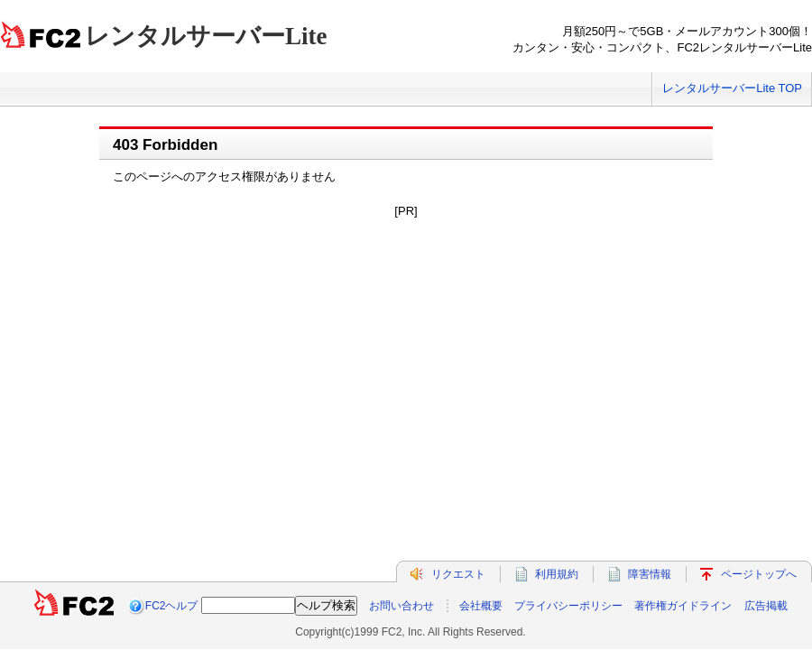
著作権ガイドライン (683, 606)
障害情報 (650, 574)
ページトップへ (759, 574)
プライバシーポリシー (568, 606)
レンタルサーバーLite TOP (732, 88)
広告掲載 (766, 606)
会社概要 (481, 606)
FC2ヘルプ (172, 606)
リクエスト (458, 574)
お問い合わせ (401, 606)
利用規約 (557, 574)
